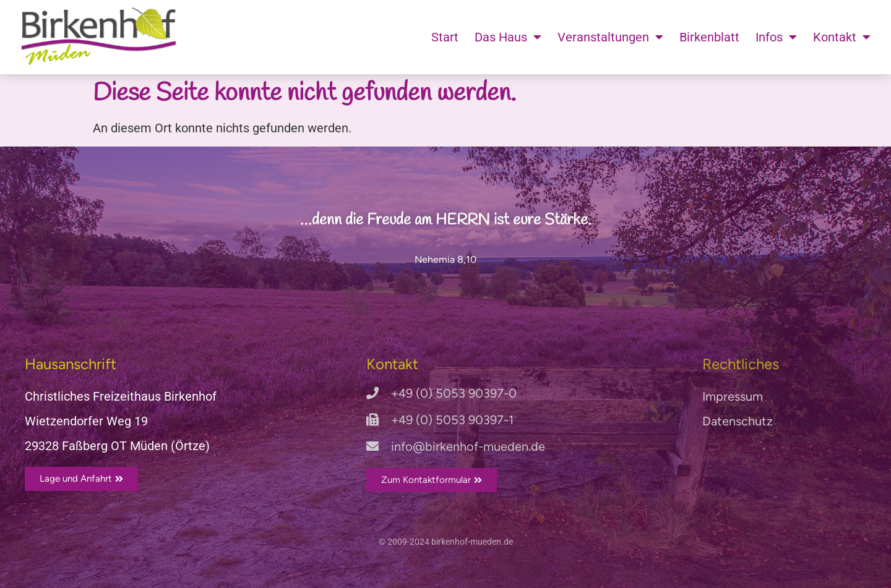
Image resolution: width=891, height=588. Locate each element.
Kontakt (842, 37)
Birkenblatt (709, 37)
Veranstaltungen (610, 37)
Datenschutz (738, 421)
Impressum (733, 396)
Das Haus (508, 37)
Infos (776, 37)
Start (445, 37)
